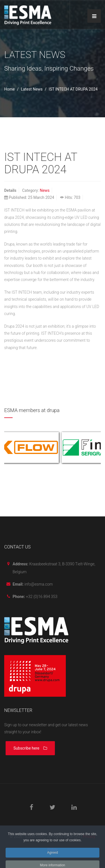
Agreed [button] (53, 856)
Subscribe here (30, 748)
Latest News (32, 89)
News (45, 190)
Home (10, 89)
